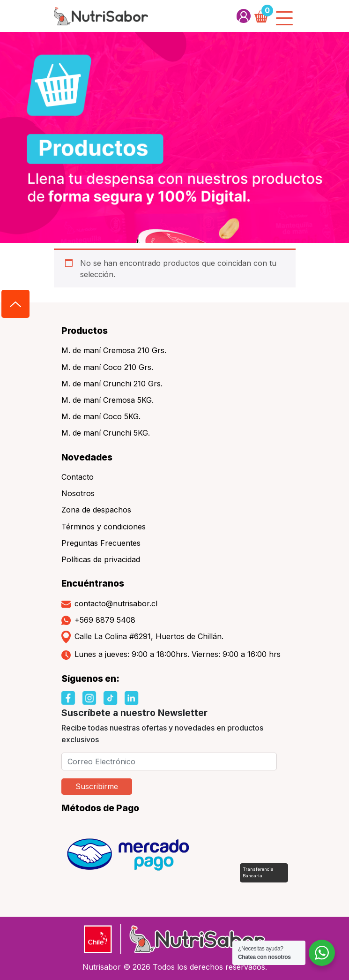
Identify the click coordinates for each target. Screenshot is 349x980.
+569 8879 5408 (98, 620)
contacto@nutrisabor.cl (109, 603)
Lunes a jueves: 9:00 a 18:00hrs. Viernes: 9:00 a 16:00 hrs (171, 655)
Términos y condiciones (104, 527)
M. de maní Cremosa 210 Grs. (114, 350)
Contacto (78, 477)
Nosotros (78, 493)
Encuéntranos (93, 583)
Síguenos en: (90, 678)
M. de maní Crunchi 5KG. (106, 433)
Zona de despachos (96, 510)
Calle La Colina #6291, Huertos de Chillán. (142, 637)
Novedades (87, 457)
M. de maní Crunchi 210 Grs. (112, 384)
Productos (85, 331)
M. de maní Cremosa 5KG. (108, 400)
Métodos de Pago (100, 808)
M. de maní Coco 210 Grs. (107, 367)
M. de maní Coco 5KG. (101, 416)
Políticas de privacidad (101, 559)
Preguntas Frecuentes (101, 543)
